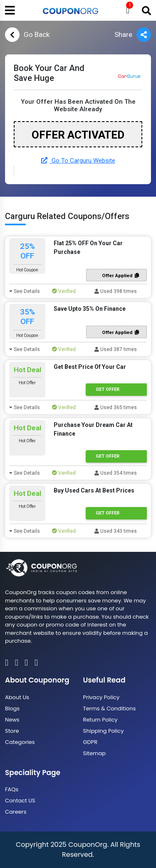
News (12, 720)
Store (12, 731)
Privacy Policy (102, 697)
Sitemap (95, 753)
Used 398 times (116, 291)
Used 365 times (116, 407)
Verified (64, 291)
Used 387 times (116, 349)
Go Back (27, 35)
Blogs (12, 708)
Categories (20, 742)
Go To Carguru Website (78, 161)
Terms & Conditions (110, 708)
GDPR (90, 742)
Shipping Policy (104, 731)
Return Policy (100, 720)
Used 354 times (116, 473)
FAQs (12, 789)
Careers (16, 812)
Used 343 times (116, 531)
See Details (25, 291)
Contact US (20, 801)
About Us (17, 697)
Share (133, 35)
